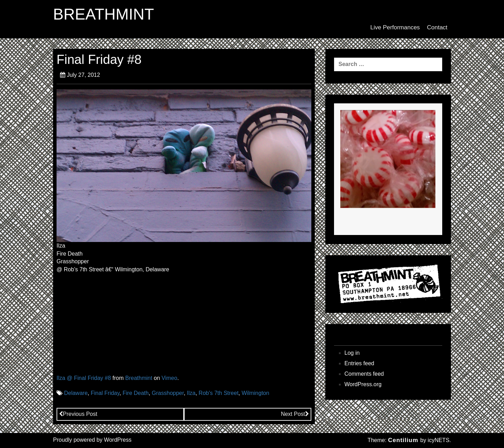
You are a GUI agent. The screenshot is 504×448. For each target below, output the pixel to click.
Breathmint (139, 378)
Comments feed (364, 374)
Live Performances (395, 27)
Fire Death (136, 393)
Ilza (191, 393)
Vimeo (169, 378)
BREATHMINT (103, 14)
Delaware (76, 393)
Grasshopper (168, 393)
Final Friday (105, 393)
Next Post (295, 414)
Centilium (403, 440)
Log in (352, 353)
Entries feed (359, 363)
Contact (437, 27)
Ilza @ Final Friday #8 (84, 378)
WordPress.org (363, 384)
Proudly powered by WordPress (92, 440)
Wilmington (255, 393)
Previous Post (78, 414)
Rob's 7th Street (218, 393)
